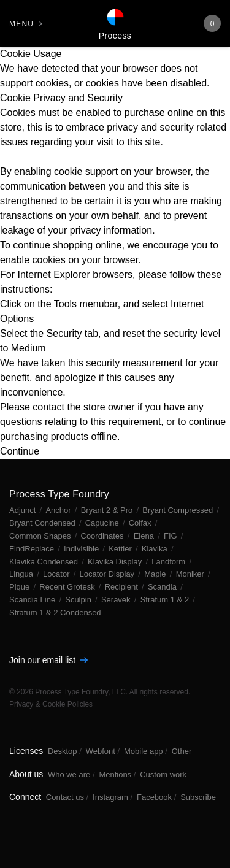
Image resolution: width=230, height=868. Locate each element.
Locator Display (108, 574)
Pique (21, 587)
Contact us (65, 797)
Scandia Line (33, 600)
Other (182, 751)
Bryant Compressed (179, 510)
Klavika (156, 549)
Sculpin (79, 600)
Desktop (63, 751)
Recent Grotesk (68, 587)
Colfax (141, 523)
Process (115, 36)
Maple (156, 574)
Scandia (163, 587)
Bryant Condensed (43, 523)
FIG (171, 536)
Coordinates (104, 536)
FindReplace (33, 549)
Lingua (22, 574)
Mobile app (144, 751)
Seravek (117, 600)
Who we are (69, 774)
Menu (21, 24)
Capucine (103, 523)
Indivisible (82, 549)
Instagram (110, 797)
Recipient (123, 587)
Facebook (154, 797)
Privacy (21, 704)
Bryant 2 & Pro (108, 510)
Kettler (121, 549)
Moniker (191, 574)
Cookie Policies (67, 704)
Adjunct (24, 510)
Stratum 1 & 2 (166, 600)
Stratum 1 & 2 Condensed (55, 613)
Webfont (101, 751)
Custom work (163, 774)
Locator (57, 574)
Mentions (115, 774)
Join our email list (48, 660)
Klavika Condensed (45, 562)
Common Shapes (41, 536)
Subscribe (198, 797)
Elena (145, 536)
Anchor (59, 510)
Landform (170, 562)
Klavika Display (116, 562)
